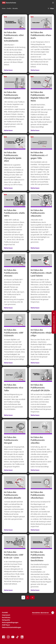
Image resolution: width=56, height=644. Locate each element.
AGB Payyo (6, 625)
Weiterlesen (8, 70)
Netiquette (6, 620)
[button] (53, 3)
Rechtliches (6, 617)
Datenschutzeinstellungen (11, 627)
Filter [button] (51, 9)
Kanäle (9, 8)
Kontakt (5, 612)
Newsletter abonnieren (43, 613)
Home (4, 8)
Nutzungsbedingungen (10, 622)
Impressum (6, 615)
